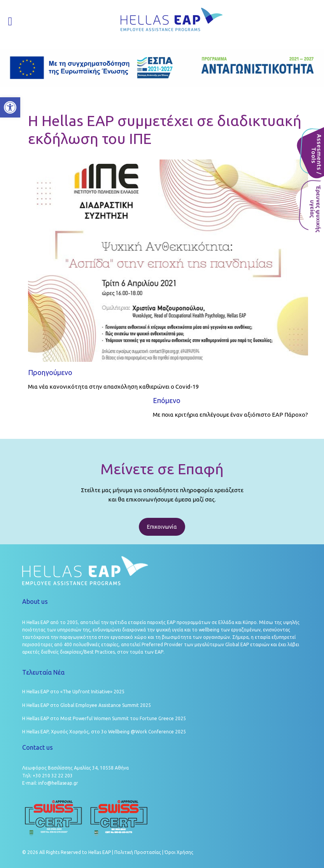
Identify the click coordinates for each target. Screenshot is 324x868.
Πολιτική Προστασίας (138, 852)
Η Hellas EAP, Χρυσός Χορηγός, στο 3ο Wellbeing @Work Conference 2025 (104, 732)
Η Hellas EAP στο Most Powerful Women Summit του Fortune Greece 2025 (104, 718)
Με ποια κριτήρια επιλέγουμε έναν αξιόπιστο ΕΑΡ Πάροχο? (230, 415)
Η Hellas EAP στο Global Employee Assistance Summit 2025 (87, 705)
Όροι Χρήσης (179, 852)
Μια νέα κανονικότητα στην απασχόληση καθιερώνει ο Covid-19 (113, 387)
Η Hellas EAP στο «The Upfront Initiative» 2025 (73, 692)
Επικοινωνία (162, 527)
